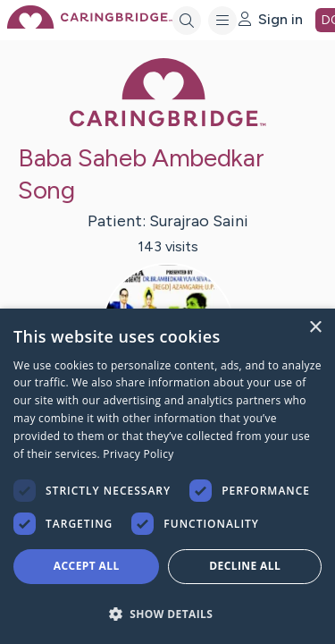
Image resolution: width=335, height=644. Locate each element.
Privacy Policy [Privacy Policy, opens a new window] (138, 454)
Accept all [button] (87, 566)
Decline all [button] (245, 566)
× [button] (315, 328)
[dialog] (167, 476)
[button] (167, 613)
